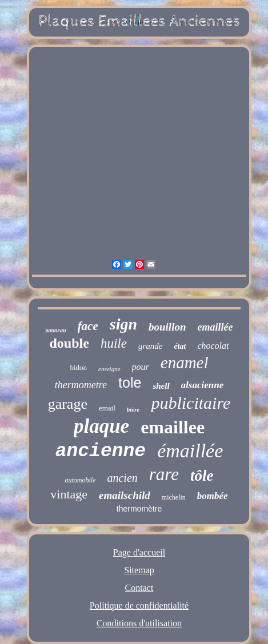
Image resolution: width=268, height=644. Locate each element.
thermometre (81, 385)
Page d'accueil (139, 552)
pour (141, 367)
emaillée (215, 327)
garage (68, 404)
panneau (56, 330)
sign (123, 324)
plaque (101, 426)
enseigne (109, 369)
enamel (185, 363)
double (69, 343)
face (88, 326)
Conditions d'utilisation (139, 623)
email (107, 408)
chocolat (213, 346)
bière (133, 409)
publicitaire (191, 403)
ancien (122, 478)
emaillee (173, 427)
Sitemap (139, 570)
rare (164, 474)
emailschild (125, 495)
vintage (69, 494)
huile (114, 343)
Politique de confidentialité (139, 605)
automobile (80, 480)
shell (161, 386)
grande (151, 346)
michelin (174, 497)
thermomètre (139, 509)
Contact (139, 588)
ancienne (101, 451)
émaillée (190, 451)
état (180, 346)
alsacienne (203, 385)
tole (130, 383)
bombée (213, 496)
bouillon (167, 327)
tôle (202, 476)
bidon (78, 367)
